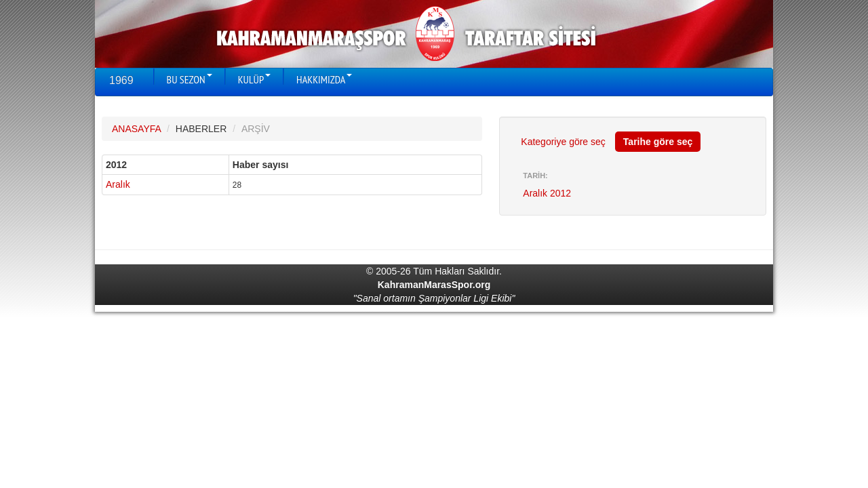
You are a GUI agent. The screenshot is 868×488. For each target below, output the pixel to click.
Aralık (118, 184)
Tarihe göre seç (658, 142)
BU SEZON (190, 79)
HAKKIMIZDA (324, 79)
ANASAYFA (136, 129)
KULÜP (254, 79)
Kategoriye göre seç (563, 142)
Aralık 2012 (547, 193)
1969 (121, 80)
